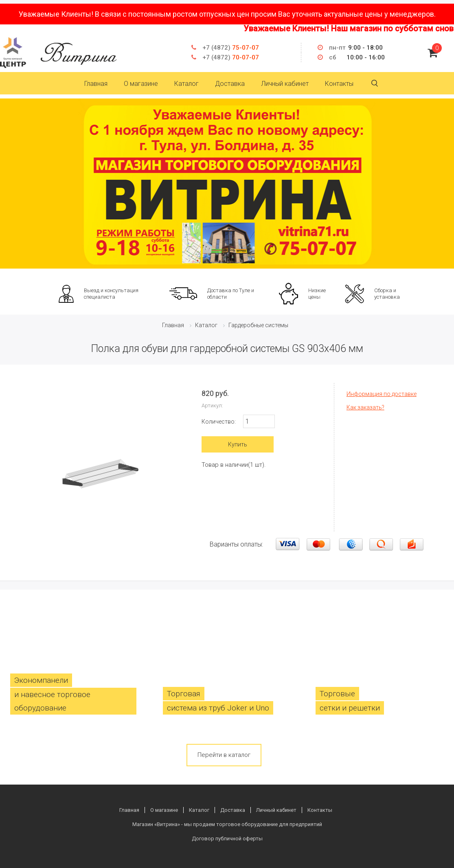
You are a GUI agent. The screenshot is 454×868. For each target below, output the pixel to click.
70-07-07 (231, 57)
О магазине (141, 84)
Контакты (339, 84)
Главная (96, 84)
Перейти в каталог (224, 755)
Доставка (230, 84)
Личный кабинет (285, 84)
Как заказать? (365, 407)
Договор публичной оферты (227, 838)
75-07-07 (231, 48)
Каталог (186, 84)
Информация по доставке (382, 394)
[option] (227, 184)
